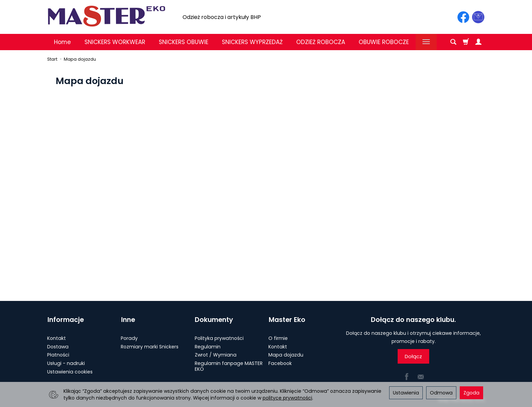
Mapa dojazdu (286, 354)
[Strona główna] (107, 16)
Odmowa (441, 393)
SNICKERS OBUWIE (184, 42)
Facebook (280, 363)
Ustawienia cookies (70, 371)
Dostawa (58, 346)
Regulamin (208, 346)
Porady (129, 338)
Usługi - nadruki (66, 363)
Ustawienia (406, 393)
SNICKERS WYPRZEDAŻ (252, 42)
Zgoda (471, 393)
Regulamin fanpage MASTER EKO (229, 365)
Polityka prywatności (219, 338)
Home (62, 42)
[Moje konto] (478, 42)
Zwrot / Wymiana (216, 354)
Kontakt (56, 338)
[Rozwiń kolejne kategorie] (426, 42)
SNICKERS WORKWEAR (115, 42)
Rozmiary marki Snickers (150, 346)
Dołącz (413, 356)
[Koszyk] (466, 42)
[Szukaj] (453, 42)
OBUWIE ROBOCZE (384, 42)
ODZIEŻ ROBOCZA (321, 42)
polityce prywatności (287, 398)
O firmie (278, 338)
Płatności (58, 354)
